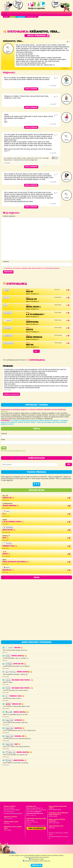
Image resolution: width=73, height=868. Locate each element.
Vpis (4, 448)
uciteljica (19, 720)
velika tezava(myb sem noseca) (16, 562)
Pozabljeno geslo (19, 451)
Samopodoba (20, 760)
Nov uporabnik (6, 451)
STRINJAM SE (37, 865)
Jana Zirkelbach (8, 818)
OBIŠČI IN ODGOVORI (12, 394)
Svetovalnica (16, 32)
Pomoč (6, 554)
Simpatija (19, 728)
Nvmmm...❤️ (20, 736)
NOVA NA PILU (9, 530)
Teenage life (8, 498)
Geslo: (3, 439)
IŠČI (69, 464)
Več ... (36, 351)
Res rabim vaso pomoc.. (22, 680)
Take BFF (18, 648)
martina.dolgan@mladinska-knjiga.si (36, 826)
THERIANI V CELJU (10, 546)
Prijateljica (8, 570)
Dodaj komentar (31, 89)
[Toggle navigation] (5, 14)
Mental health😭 (19, 656)
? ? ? (36, 484)
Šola (5, 538)
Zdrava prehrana (11, 506)
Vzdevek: (4, 434)
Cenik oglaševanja (36, 829)
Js (4, 514)
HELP (17, 744)
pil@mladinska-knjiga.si (16, 813)
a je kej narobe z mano (13, 522)
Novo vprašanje (37, 36)
